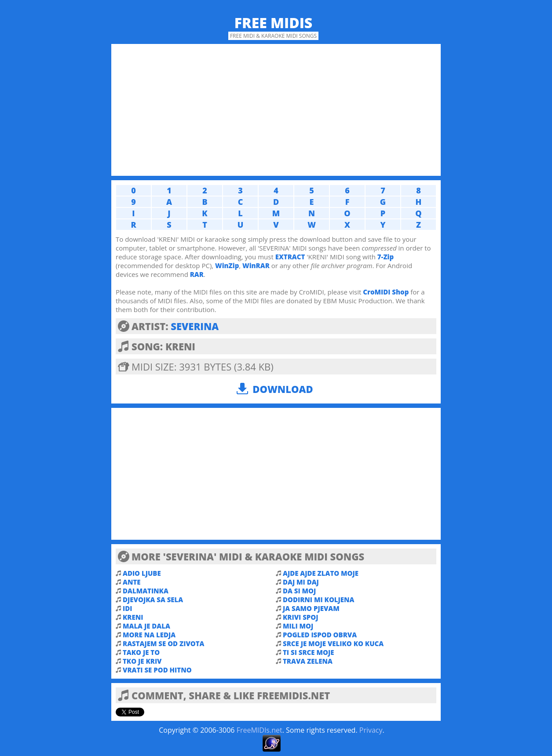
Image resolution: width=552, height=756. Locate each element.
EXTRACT (290, 257)
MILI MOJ (298, 626)
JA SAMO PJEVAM (311, 608)
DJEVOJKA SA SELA (153, 600)
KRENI (133, 617)
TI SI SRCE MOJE (308, 652)
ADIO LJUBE (142, 573)
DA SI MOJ (299, 591)
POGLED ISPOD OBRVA (320, 635)
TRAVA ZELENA (308, 661)
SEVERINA (195, 326)
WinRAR (256, 265)
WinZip (227, 265)
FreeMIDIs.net (260, 730)
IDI (127, 608)
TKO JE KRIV (142, 661)
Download (283, 389)
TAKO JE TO (141, 652)
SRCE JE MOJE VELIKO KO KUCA (333, 643)
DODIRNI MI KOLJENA (319, 600)
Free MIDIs (274, 23)
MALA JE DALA (146, 626)
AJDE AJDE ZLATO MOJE (321, 573)
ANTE (132, 582)
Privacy (371, 730)
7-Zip (386, 257)
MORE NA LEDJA (149, 635)
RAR (197, 274)
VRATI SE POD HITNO (157, 670)
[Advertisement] (276, 110)
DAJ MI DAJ (301, 582)
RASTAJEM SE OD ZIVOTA (164, 643)
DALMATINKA (146, 591)
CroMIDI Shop (386, 292)
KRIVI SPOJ (301, 617)
